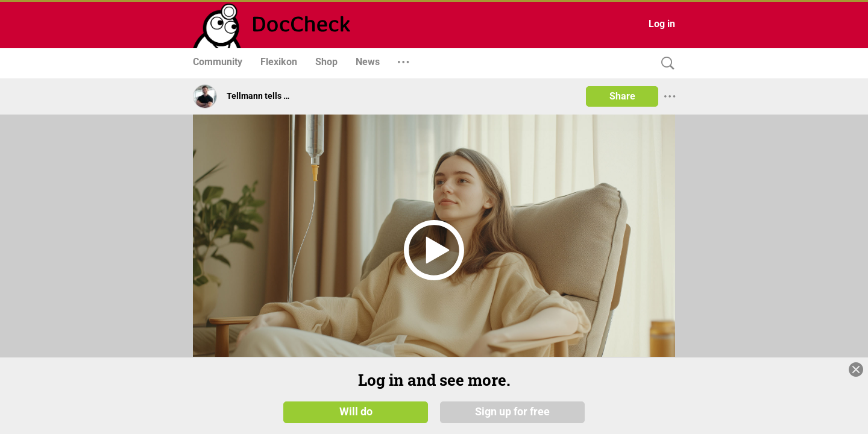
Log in (662, 24)
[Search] (665, 64)
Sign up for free (512, 411)
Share (622, 96)
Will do (356, 411)
